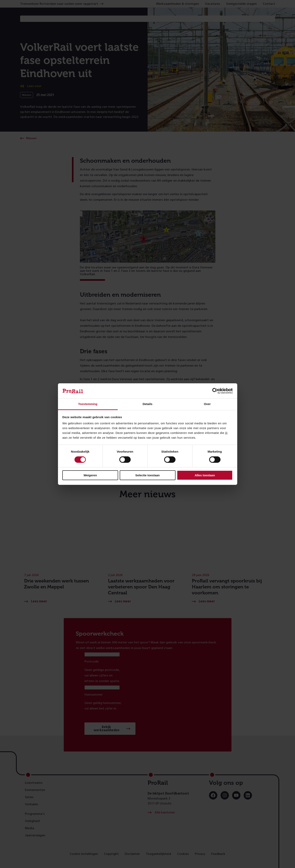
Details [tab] (147, 404)
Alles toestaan (205, 475)
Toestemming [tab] (88, 404)
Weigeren (90, 475)
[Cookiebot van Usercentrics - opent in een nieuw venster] (215, 391)
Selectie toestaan (147, 475)
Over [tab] (207, 404)
